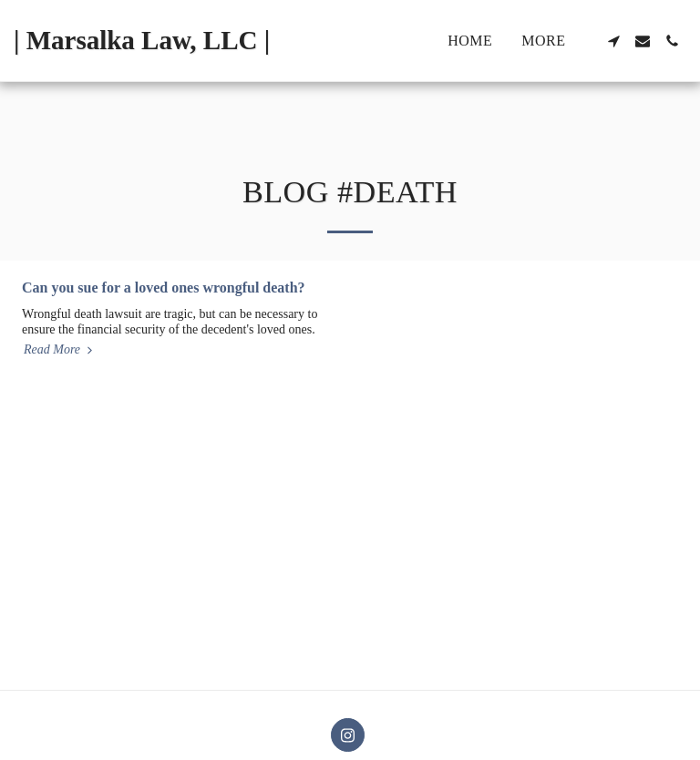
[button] (613, 41)
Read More (60, 349)
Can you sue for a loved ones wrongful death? (164, 288)
